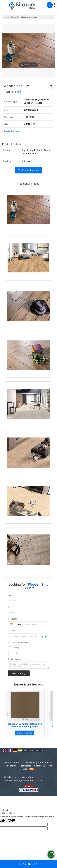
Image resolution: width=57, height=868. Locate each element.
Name (10, 595)
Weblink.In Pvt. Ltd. (34, 780)
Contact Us (40, 766)
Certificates (25, 766)
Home (6, 17)
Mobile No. (13, 619)
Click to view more (11, 131)
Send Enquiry (28, 864)
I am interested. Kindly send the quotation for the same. (28, 665)
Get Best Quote (24, 733)
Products (15, 17)
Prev (8, 714)
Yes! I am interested (29, 170)
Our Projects (44, 763)
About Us (18, 763)
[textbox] (34, 636)
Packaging (11, 766)
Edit (44, 637)
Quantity (12, 631)
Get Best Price (12, 92)
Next (49, 714)
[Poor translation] (11, 821)
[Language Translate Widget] (33, 750)
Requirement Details (17, 659)
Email (10, 607)
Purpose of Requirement (18, 642)
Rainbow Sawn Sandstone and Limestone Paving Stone (25, 725)
